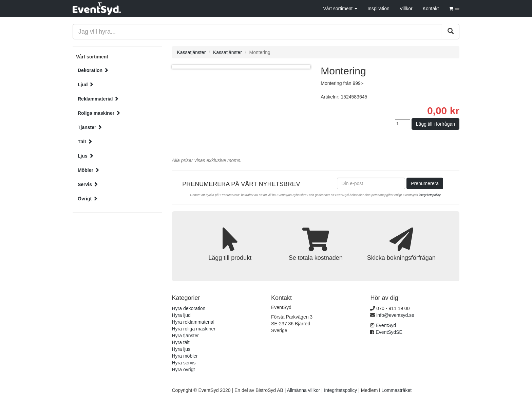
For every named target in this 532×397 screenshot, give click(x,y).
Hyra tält (181, 342)
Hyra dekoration (189, 308)
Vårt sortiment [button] (340, 8)
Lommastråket (396, 390)
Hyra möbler (185, 356)
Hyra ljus (181, 349)
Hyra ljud (181, 315)
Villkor (406, 8)
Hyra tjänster (185, 336)
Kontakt (431, 8)
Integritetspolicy (340, 390)
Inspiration (378, 8)
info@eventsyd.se (395, 315)
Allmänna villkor (304, 390)
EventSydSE (389, 332)
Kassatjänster (192, 52)
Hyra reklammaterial (193, 322)
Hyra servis (184, 363)
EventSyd (386, 325)
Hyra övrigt (184, 369)
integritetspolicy (430, 195)
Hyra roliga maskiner (194, 329)
